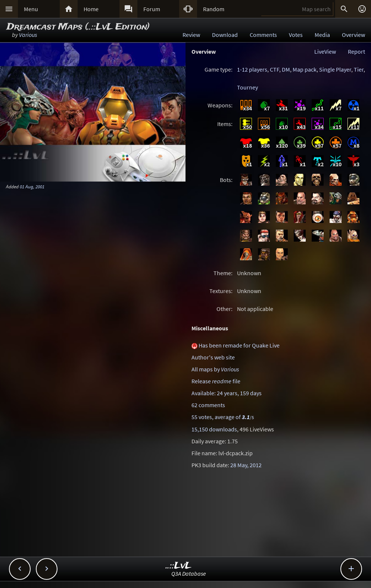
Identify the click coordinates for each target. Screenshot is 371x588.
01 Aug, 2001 (32, 186)
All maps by (215, 369)
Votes (296, 35)
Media (322, 35)
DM (286, 69)
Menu (31, 9)
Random (214, 9)
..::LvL (179, 566)
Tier (359, 69)
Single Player (335, 69)
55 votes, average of (223, 417)
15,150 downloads (214, 429)
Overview (353, 35)
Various (28, 35)
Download (225, 35)
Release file (216, 381)
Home (91, 9)
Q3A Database (189, 573)
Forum (152, 9)
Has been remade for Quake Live (239, 345)
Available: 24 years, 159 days (227, 393)
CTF (275, 69)
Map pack (305, 69)
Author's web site (213, 357)
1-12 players (252, 69)
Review (191, 35)
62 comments (208, 405)
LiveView (325, 51)
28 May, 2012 (246, 465)
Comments (263, 35)
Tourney (247, 87)
